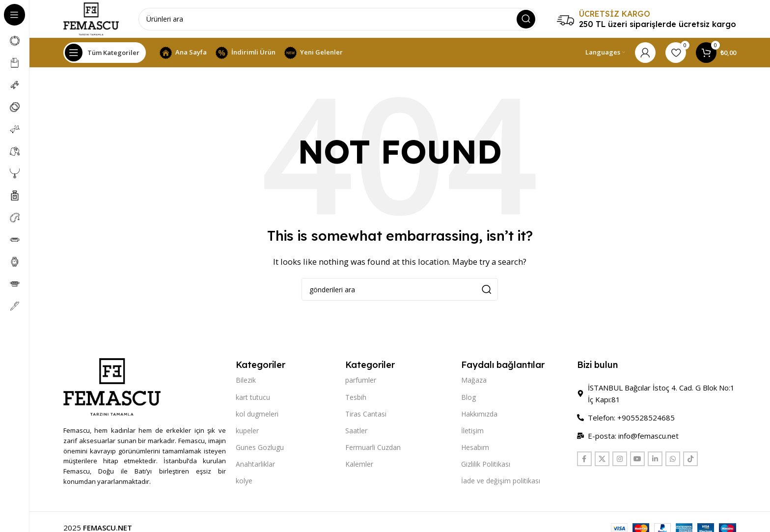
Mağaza (474, 381)
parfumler (361, 381)
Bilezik (246, 381)
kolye (244, 482)
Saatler (356, 432)
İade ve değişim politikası (501, 482)
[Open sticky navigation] (105, 54)
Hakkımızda (479, 415)
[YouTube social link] (637, 460)
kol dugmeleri (257, 415)
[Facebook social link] (584, 460)
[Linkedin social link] (655, 460)
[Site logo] (92, 19)
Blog (468, 398)
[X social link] (602, 460)
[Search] (339, 20)
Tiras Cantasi (366, 415)
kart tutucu (253, 398)
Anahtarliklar (255, 465)
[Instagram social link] (620, 460)
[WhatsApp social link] (673, 460)
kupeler (247, 432)
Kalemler (359, 465)
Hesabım (475, 449)
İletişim (472, 432)
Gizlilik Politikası (486, 465)
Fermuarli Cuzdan (373, 449)
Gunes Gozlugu (260, 449)
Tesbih (356, 398)
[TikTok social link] (690, 460)
